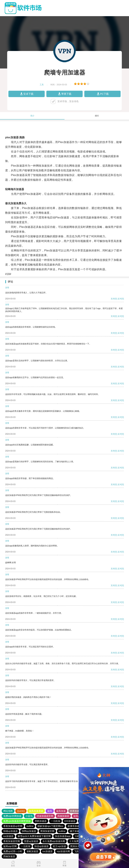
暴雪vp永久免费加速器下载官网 (34, 836)
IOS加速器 (70, 821)
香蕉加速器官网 (12, 841)
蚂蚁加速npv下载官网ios (50, 826)
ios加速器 (8, 836)
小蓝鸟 (29, 816)
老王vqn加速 (59, 846)
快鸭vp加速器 (29, 831)
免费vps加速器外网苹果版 (17, 821)
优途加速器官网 (45, 816)
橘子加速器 (76, 831)
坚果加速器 (76, 811)
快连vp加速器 (42, 846)
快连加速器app (63, 836)
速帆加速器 (32, 851)
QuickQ (21, 811)
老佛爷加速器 (75, 826)
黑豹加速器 (41, 821)
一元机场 (55, 821)
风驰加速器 (63, 816)
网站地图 (8, 811)
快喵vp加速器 (10, 831)
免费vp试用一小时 (13, 851)
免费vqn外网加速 (12, 816)
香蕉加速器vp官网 (13, 826)
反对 (120, 299)
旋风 (50, 811)
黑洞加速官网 (47, 831)
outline (30, 826)
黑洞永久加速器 (78, 846)
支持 (113, 299)
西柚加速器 (9, 856)
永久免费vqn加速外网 (54, 841)
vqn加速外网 (63, 851)
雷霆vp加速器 (31, 841)
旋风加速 (61, 811)
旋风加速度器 (36, 811)
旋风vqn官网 (10, 846)
